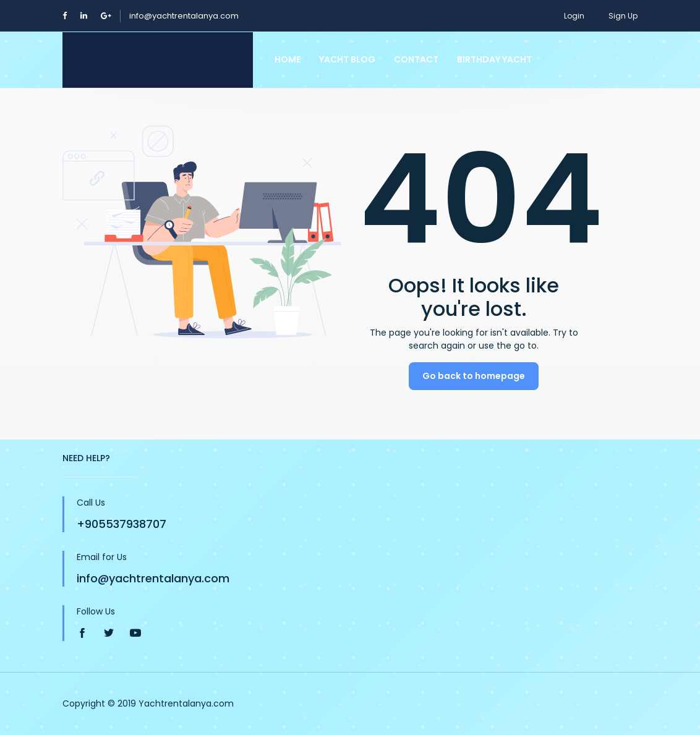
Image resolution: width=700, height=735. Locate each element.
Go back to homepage (474, 376)
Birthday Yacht (494, 59)
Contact (416, 59)
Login (574, 16)
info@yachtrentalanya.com (184, 16)
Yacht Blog (347, 59)
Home (288, 59)
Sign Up (623, 16)
